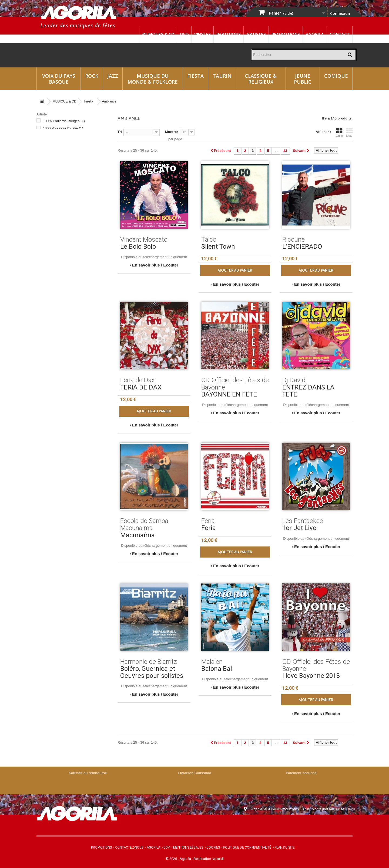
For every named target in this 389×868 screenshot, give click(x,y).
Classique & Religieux (261, 79)
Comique (336, 76)
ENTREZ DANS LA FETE (308, 391)
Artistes (256, 34)
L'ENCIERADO (302, 247)
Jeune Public (303, 79)
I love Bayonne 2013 (311, 676)
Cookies (213, 848)
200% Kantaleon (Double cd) (68, 170)
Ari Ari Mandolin (58, 213)
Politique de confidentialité (247, 848)
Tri (120, 132)
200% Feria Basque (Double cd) (71, 148)
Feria (209, 528)
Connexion (340, 13)
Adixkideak (54, 199)
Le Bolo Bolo (138, 247)
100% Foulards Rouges (64, 121)
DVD (184, 34)
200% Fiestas (56, 163)
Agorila (315, 34)
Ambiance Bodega (60, 206)
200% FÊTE (55, 155)
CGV (167, 848)
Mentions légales (188, 848)
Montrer (172, 132)
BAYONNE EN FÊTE (229, 394)
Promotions (286, 34)
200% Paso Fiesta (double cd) (69, 184)
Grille (339, 132)
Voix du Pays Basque (59, 79)
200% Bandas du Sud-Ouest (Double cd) (71, 141)
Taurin (222, 76)
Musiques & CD (158, 34)
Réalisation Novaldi (209, 859)
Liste (349, 132)
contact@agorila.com (281, 824)
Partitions (229, 34)
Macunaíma (138, 535)
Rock (92, 76)
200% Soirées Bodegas (64, 192)
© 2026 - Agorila (179, 859)
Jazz (113, 76)
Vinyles (202, 34)
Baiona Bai (217, 669)
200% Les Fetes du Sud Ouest (70, 177)
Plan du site (285, 848)
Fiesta (195, 76)
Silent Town (218, 247)
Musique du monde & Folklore (153, 79)
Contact (340, 34)
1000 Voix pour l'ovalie (63, 128)
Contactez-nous (129, 848)
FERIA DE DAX (141, 387)
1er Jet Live (299, 528)
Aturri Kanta (55, 221)
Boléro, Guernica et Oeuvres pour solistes (152, 672)
